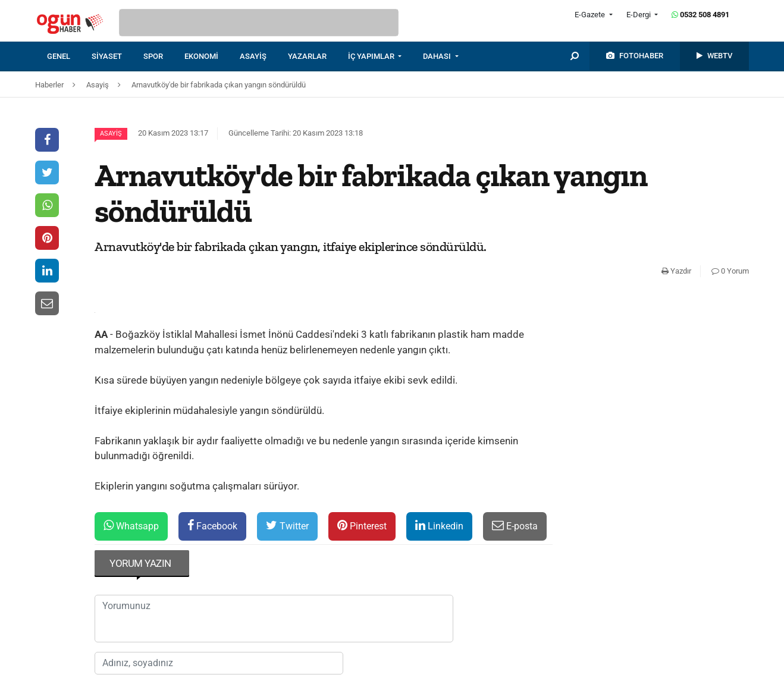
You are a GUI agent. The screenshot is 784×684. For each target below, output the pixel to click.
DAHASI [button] (438, 56)
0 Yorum (730, 271)
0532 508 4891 (700, 15)
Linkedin (439, 525)
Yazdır (676, 271)
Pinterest (362, 525)
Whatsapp (131, 525)
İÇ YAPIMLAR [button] (372, 56)
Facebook (212, 525)
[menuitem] (69, 57)
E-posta (515, 525)
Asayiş (111, 134)
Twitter (287, 525)
